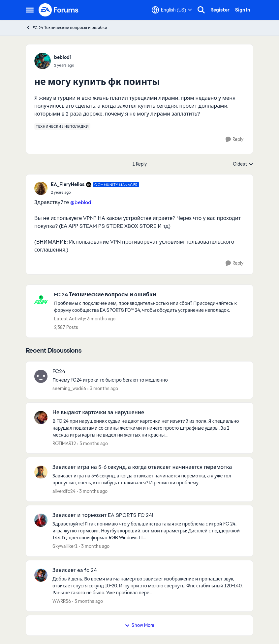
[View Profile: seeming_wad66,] (41, 376)
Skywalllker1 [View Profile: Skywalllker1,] (65, 546)
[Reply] (234, 139)
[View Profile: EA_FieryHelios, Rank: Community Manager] (41, 188)
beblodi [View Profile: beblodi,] (62, 57)
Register (220, 10)
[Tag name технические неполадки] (62, 126)
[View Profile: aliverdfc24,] (41, 472)
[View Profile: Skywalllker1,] (41, 520)
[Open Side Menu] (30, 10)
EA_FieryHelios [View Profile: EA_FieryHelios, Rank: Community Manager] (68, 184)
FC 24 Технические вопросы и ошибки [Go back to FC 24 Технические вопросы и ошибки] (66, 27)
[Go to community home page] (59, 10)
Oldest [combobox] (243, 164)
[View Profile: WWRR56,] (41, 575)
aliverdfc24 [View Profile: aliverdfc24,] (64, 491)
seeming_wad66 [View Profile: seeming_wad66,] (69, 389)
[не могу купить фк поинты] (95, 192)
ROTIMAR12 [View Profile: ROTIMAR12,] (64, 443)
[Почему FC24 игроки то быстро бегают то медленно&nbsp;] (149, 380)
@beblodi (81, 202)
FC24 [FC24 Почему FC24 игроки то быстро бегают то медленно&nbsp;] (59, 371)
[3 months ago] (103, 389)
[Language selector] (172, 10)
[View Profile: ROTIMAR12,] (41, 417)
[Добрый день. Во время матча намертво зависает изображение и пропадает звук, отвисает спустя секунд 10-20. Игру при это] (149, 586)
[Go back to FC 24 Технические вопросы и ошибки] (150, 295)
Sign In (243, 10)
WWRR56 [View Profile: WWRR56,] (62, 601)
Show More (139, 625)
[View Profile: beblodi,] (43, 61)
